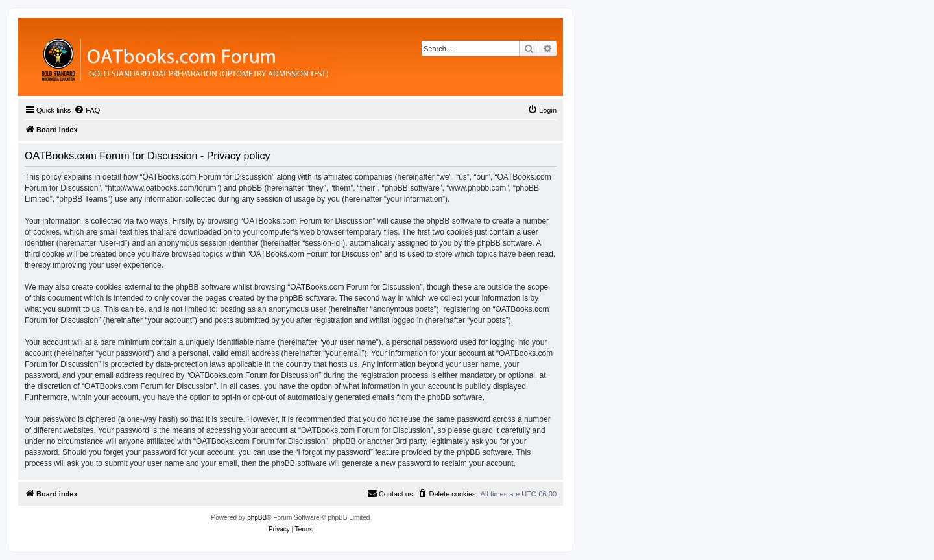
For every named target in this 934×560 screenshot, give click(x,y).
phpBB (257, 518)
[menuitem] (87, 110)
